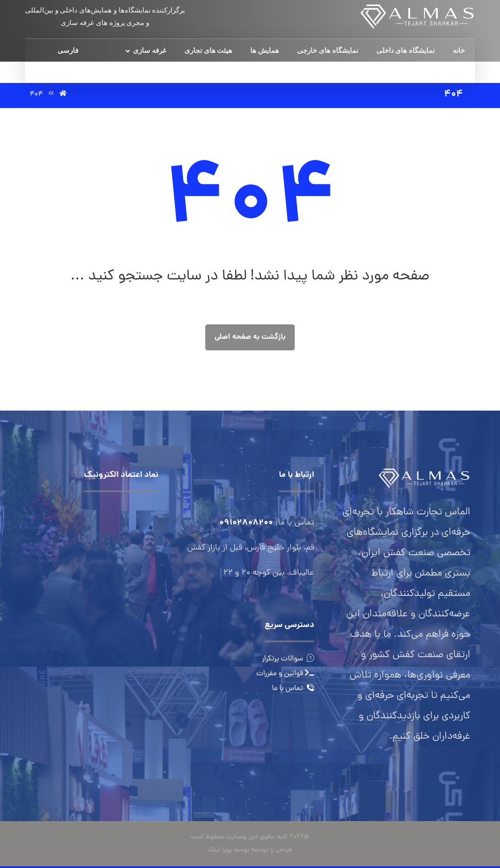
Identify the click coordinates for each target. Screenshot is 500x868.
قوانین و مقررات (285, 674)
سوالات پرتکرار (288, 659)
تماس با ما (293, 689)
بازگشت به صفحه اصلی (250, 337)
